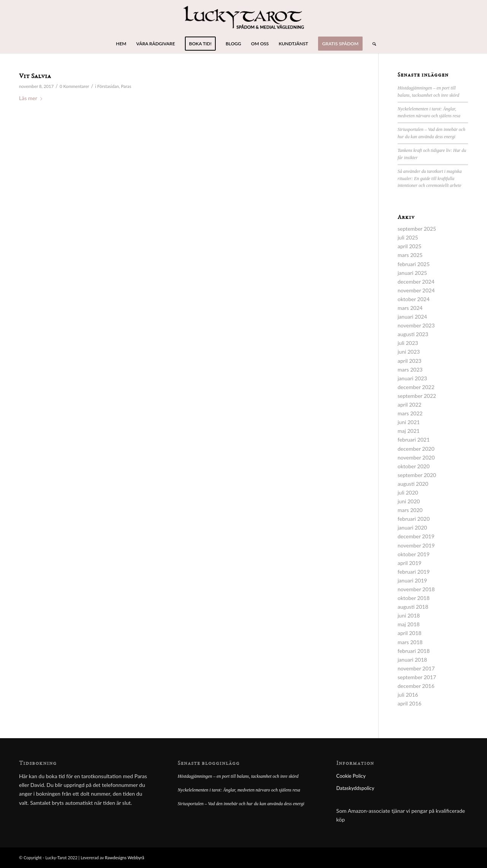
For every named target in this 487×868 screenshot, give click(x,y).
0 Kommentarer (75, 86)
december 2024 (416, 282)
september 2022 (417, 396)
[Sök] (372, 44)
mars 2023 (410, 369)
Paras (126, 86)
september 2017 (417, 677)
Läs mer (32, 98)
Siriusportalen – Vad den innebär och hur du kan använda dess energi (241, 804)
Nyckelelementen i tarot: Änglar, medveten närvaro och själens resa (239, 790)
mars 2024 (410, 308)
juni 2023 (409, 352)
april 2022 (410, 404)
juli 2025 (408, 237)
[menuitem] (121, 44)
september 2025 (417, 229)
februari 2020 (414, 519)
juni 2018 (409, 615)
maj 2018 (409, 624)
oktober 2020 (414, 466)
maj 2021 (409, 431)
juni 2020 (409, 501)
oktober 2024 (414, 299)
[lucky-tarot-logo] (244, 17)
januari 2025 (412, 273)
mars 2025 (410, 255)
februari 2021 (414, 440)
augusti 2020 (413, 484)
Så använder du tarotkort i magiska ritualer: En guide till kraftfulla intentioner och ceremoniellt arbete (430, 179)
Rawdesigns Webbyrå (125, 858)
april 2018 (410, 633)
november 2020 (416, 457)
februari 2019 (414, 572)
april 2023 (410, 361)
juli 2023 (408, 343)
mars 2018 (410, 642)
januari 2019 (412, 580)
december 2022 (416, 387)
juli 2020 (408, 492)
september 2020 (417, 475)
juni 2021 (409, 422)
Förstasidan (108, 86)
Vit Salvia (35, 77)
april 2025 (410, 246)
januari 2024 (412, 317)
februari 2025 (414, 264)
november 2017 (416, 668)
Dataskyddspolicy (355, 788)
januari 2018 (412, 660)
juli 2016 (408, 695)
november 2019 (416, 545)
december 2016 (416, 686)
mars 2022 (410, 413)
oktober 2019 (414, 554)
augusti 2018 (413, 607)
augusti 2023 (413, 334)
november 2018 (416, 589)
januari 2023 (412, 378)
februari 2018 (414, 651)
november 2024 (416, 290)
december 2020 (416, 449)
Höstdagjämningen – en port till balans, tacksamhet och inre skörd (238, 776)
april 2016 (410, 703)
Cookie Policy (351, 776)
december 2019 (416, 536)
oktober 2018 (414, 598)
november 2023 (416, 325)
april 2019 (410, 563)
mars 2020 (410, 510)
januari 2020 (412, 527)
